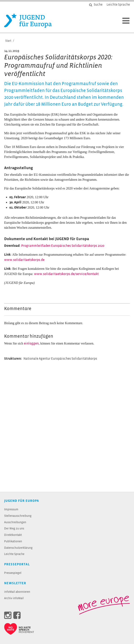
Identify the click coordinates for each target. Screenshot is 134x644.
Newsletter (15, 583)
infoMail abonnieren (17, 592)
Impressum (11, 510)
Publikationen (13, 542)
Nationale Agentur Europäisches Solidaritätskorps (60, 359)
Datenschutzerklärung (18, 548)
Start (8, 41)
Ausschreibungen (15, 522)
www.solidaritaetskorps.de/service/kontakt (66, 274)
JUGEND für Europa (22, 501)
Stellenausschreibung (18, 516)
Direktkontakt (13, 535)
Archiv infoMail (14, 598)
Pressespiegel (13, 573)
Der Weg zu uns (14, 529)
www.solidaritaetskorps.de (24, 260)
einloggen (31, 344)
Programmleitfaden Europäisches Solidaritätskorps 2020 (63, 246)
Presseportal (17, 564)
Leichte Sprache (14, 554)
